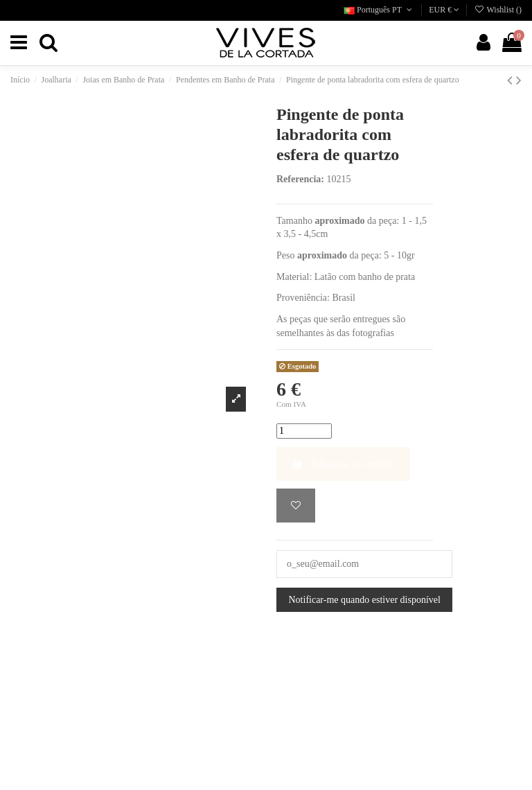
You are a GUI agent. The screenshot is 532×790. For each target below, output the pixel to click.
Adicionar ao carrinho (343, 464)
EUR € (444, 10)
